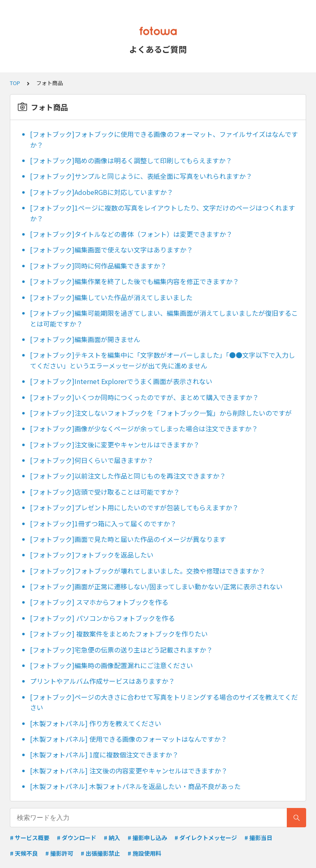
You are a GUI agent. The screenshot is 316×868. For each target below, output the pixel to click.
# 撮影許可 (59, 853)
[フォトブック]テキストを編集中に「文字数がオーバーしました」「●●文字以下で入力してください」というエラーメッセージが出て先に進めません (163, 360)
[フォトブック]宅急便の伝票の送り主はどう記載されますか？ (121, 650)
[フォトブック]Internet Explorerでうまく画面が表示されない (121, 381)
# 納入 (112, 838)
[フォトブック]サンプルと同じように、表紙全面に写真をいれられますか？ (141, 176)
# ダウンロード (77, 838)
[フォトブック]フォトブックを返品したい (92, 555)
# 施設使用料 (144, 853)
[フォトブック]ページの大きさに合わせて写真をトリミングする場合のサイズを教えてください (164, 702)
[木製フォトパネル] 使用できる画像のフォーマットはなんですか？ (129, 739)
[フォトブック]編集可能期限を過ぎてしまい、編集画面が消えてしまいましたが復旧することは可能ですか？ (164, 318)
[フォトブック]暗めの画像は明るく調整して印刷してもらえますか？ (131, 160)
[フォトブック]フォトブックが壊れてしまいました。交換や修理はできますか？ (148, 571)
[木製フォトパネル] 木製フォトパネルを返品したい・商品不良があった (135, 786)
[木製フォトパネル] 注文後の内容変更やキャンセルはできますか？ (129, 771)
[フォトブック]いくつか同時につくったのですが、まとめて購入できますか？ (144, 397)
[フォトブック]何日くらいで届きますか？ (92, 460)
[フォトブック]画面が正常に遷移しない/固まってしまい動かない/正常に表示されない (156, 586)
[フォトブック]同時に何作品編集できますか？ (98, 266)
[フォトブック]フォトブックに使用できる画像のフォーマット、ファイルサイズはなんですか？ (164, 139)
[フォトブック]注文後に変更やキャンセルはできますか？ (115, 444)
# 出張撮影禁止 (100, 853)
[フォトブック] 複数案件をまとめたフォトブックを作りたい (119, 634)
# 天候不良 (24, 853)
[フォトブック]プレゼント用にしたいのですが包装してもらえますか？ (134, 507)
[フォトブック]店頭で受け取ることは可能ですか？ (105, 492)
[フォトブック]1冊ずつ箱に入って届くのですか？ (103, 523)
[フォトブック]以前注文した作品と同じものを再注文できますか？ (128, 476)
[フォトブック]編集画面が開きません (85, 339)
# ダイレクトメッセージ (206, 838)
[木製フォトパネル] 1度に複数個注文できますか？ (104, 755)
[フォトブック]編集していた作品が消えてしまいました (111, 297)
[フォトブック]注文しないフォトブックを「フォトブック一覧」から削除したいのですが (161, 413)
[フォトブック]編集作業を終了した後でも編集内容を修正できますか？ (135, 281)
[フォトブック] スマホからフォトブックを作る (99, 602)
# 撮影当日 (258, 838)
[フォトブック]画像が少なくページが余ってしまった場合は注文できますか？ (144, 428)
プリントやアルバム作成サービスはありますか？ (102, 681)
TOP (15, 83)
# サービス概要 (30, 838)
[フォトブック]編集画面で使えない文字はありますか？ (112, 250)
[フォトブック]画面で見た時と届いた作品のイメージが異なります (128, 539)
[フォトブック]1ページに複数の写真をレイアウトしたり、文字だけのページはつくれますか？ (163, 213)
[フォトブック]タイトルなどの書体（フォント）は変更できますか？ (131, 234)
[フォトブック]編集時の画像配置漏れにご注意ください (112, 665)
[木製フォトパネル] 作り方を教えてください (96, 723)
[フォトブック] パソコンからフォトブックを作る (102, 618)
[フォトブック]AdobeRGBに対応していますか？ (102, 192)
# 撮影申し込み (147, 838)
